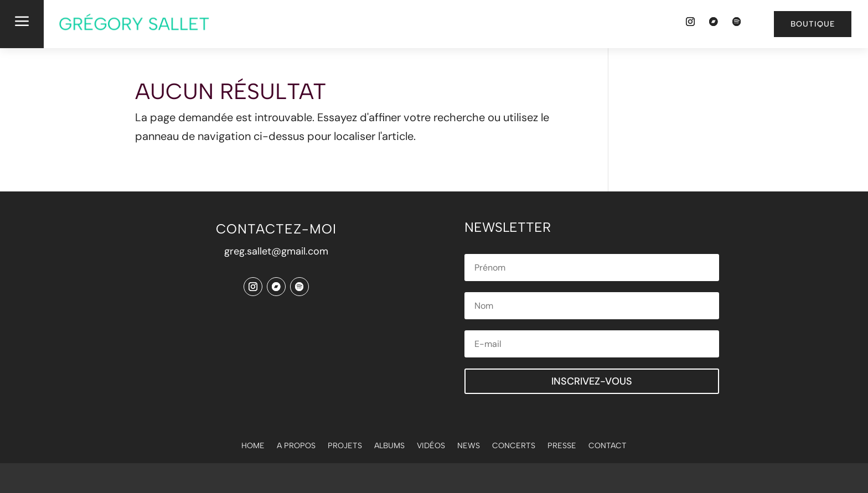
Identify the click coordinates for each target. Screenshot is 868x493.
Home (253, 446)
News (469, 446)
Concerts (514, 446)
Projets (345, 446)
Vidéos (431, 446)
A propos (296, 446)
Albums (389, 446)
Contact (608, 446)
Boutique (813, 24)
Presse (562, 446)
